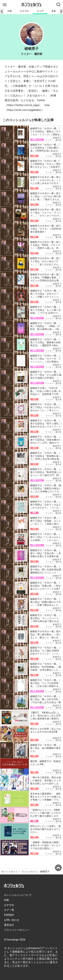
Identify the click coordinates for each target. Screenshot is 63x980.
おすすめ (24, 11)
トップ (40, 11)
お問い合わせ (12, 920)
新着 (54, 11)
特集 (10, 11)
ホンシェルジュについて (18, 895)
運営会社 (9, 925)
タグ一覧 (9, 910)
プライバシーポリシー (17, 930)
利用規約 (9, 915)
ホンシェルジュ (10, 872)
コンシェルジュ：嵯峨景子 (35, 872)
